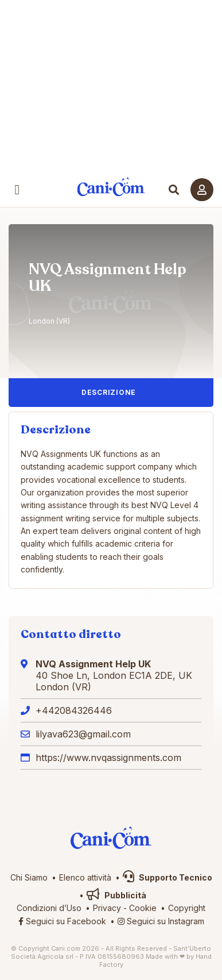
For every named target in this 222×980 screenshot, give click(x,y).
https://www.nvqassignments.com (108, 758)
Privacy (107, 908)
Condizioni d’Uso (49, 908)
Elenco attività (85, 877)
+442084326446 (74, 710)
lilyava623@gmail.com (83, 734)
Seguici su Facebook (62, 921)
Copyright (187, 908)
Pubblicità (116, 895)
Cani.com (111, 187)
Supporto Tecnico (168, 877)
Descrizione (109, 392)
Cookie (143, 908)
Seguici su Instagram (161, 921)
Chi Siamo (29, 877)
